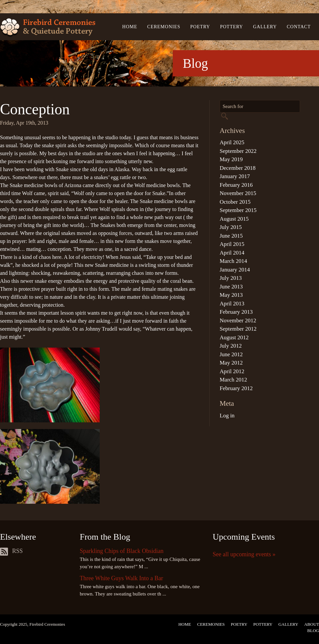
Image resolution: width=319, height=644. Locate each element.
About (312, 624)
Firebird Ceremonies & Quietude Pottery (48, 28)
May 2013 (231, 295)
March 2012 (233, 380)
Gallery (265, 27)
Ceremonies (164, 27)
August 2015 (234, 219)
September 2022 (238, 151)
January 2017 (235, 176)
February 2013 (236, 312)
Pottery (231, 27)
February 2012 (236, 388)
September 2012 (238, 329)
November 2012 (238, 321)
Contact (299, 27)
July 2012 (231, 346)
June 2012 (231, 354)
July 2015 (231, 227)
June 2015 (231, 236)
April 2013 (232, 304)
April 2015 (232, 244)
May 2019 (231, 159)
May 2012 (231, 363)
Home (130, 27)
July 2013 (231, 278)
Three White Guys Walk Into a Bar (121, 578)
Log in (227, 416)
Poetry (200, 27)
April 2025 (232, 142)
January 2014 (235, 270)
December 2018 (238, 168)
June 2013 (231, 287)
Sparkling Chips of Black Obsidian (122, 551)
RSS (11, 551)
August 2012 (234, 337)
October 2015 (235, 202)
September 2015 (238, 210)
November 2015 (238, 193)
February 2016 (236, 185)
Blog (313, 631)
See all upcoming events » (244, 554)
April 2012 (232, 371)
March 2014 (233, 261)
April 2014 (232, 253)
